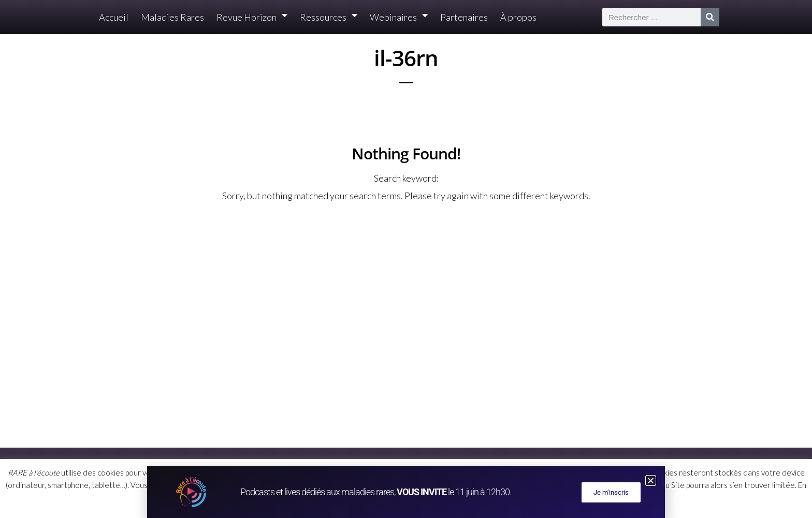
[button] (651, 480)
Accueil (114, 17)
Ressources (329, 17)
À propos (518, 17)
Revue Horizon (252, 17)
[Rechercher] (710, 17)
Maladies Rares (172, 17)
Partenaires (464, 17)
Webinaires (399, 17)
